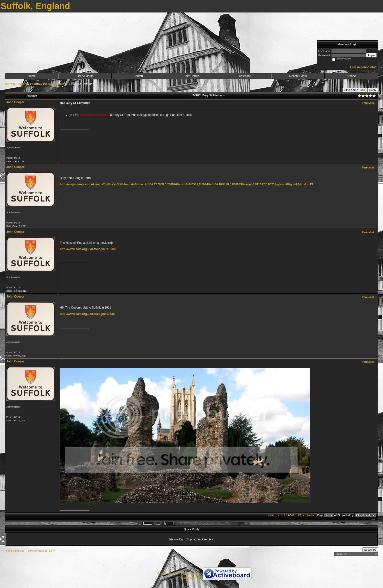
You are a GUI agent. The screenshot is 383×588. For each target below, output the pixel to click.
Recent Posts (298, 76)
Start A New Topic (355, 90)
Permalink (368, 103)
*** (373, 520)
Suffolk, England (16, 84)
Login (371, 55)
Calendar (245, 76)
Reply (373, 90)
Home (32, 76)
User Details (191, 76)
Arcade (351, 76)
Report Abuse (189, 578)
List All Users (85, 76)
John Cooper (15, 102)
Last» (311, 515)
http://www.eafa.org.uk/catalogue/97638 (87, 314)
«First (272, 515)
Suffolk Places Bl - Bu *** (49, 84)
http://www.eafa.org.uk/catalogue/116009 (88, 249)
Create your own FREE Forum (178, 574)
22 (299, 515)
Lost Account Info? (363, 67)
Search (138, 76)
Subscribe (370, 550)
